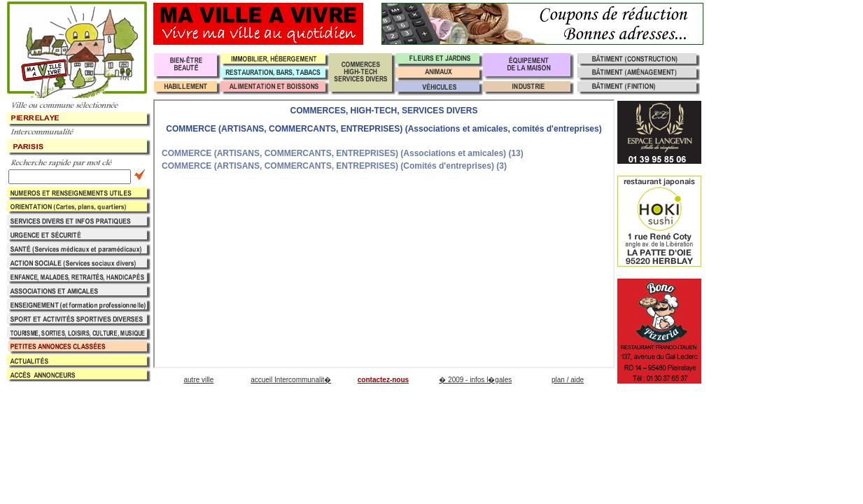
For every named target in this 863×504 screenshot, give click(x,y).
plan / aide (568, 380)
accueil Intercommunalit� (291, 380)
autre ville (198, 380)
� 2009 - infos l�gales (475, 380)
